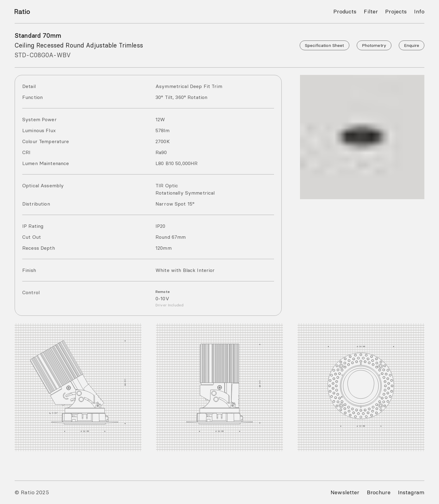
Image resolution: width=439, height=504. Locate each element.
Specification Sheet (328, 45)
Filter (373, 11)
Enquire (412, 45)
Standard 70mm (37, 36)
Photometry (376, 45)
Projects (397, 11)
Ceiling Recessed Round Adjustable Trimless (76, 45)
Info (419, 11)
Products (349, 11)
